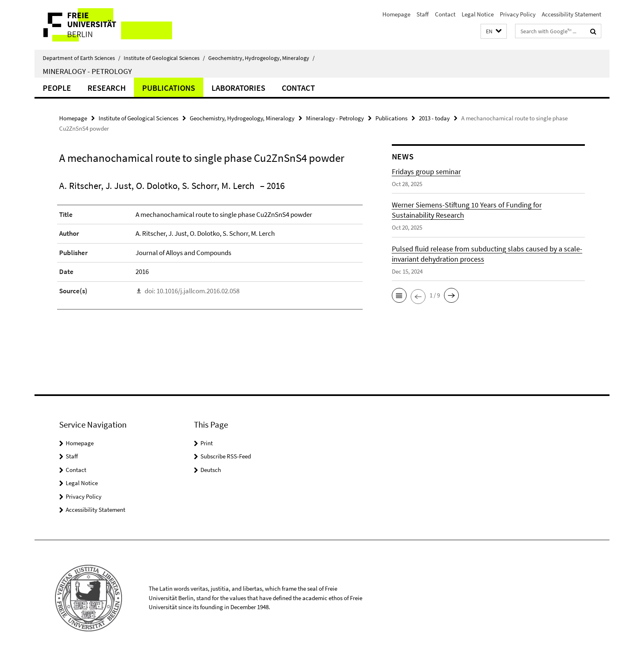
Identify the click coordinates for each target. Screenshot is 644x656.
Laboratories (238, 88)
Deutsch (211, 470)
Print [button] (207, 443)
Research (107, 88)
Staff (423, 14)
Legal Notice (478, 14)
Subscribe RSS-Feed (226, 456)
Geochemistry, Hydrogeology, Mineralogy (261, 58)
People (57, 88)
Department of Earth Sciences (82, 58)
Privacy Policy (518, 14)
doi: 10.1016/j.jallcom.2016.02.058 (192, 291)
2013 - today (434, 118)
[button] (494, 31)
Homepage (396, 14)
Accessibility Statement (572, 14)
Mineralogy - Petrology (87, 71)
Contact (445, 14)
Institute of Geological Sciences (164, 58)
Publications (169, 88)
